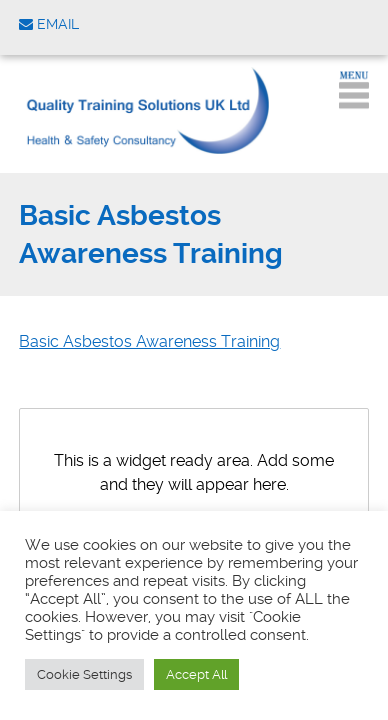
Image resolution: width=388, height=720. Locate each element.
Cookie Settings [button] (84, 674)
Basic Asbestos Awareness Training (149, 341)
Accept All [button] (196, 674)
